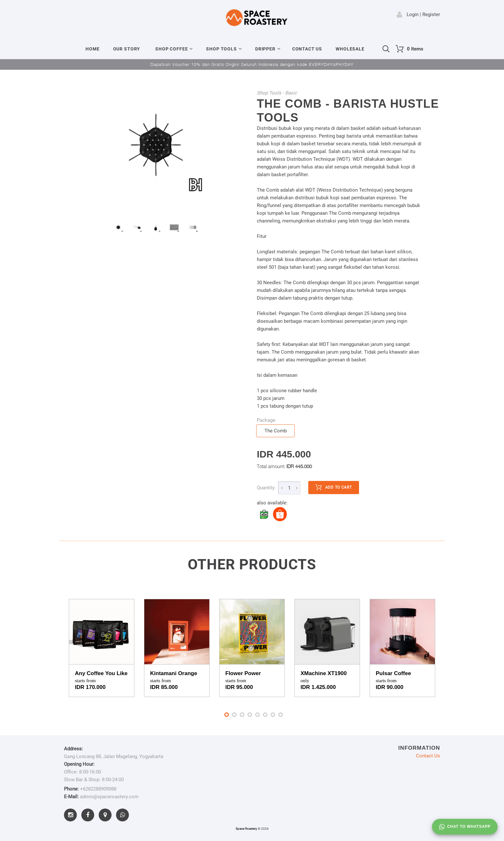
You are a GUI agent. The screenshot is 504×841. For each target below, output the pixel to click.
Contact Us (307, 49)
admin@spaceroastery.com (109, 797)
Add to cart (334, 487)
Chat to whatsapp (465, 827)
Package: (267, 420)
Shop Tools (221, 49)
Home (92, 49)
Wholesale (350, 49)
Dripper (265, 49)
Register (431, 14)
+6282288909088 (98, 789)
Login (413, 14)
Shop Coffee (171, 49)
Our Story (127, 49)
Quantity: (266, 488)
